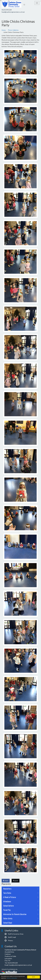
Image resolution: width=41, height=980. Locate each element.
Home (4, 30)
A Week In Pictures (21, 897)
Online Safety (21, 918)
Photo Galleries (13, 30)
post (16, 881)
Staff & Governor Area (16, 934)
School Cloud (21, 923)
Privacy (10, 940)
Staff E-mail (12, 937)
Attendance (21, 901)
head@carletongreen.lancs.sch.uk (13, 12)
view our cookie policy (12, 979)
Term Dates (21, 893)
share (6, 881)
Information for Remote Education (21, 914)
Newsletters (21, 889)
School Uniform (21, 906)
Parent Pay (21, 910)
